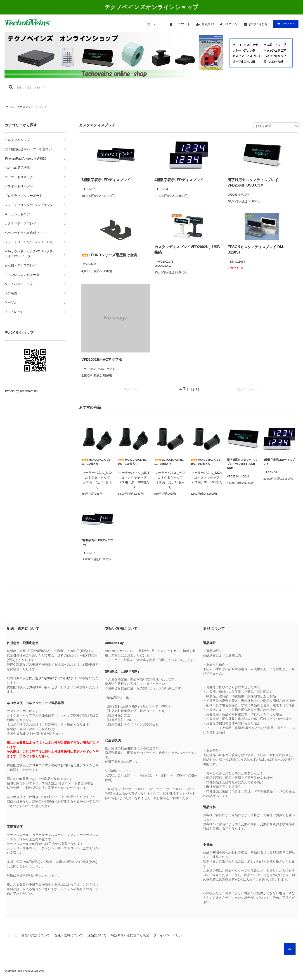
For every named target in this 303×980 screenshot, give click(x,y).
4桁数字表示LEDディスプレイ (179, 180)
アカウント (182, 24)
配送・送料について (69, 935)
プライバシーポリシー (169, 935)
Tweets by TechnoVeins (21, 391)
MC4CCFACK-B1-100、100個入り (133, 462)
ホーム (152, 24)
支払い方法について (36, 935)
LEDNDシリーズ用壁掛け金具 (109, 255)
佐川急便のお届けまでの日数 (50, 678)
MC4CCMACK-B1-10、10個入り (169, 462)
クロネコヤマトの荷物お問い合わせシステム (61, 765)
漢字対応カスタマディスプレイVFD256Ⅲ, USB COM (253, 183)
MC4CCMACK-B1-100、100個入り (206, 462)
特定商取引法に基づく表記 (130, 935)
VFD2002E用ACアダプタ (102, 360)
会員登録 (208, 24)
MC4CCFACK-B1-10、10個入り (96, 462)
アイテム (285, 24)
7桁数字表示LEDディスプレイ (106, 180)
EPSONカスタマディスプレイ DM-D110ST (256, 250)
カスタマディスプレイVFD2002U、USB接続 (187, 250)
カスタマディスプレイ (33, 107)
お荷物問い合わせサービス (48, 687)
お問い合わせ (258, 24)
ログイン (231, 24)
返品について (97, 935)
